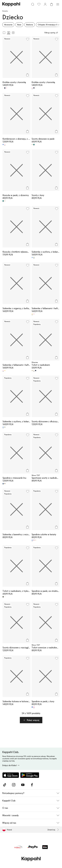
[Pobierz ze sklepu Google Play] (30, 775)
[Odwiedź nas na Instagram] (14, 785)
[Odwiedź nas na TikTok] (5, 785)
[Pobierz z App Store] (11, 775)
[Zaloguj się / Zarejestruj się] (45, 4)
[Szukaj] (33, 4)
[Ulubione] (39, 4)
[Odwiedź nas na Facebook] (32, 785)
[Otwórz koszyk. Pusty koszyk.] (51, 4)
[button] (31, 720)
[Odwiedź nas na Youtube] (23, 785)
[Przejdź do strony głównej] (11, 4)
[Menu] (58, 4)
